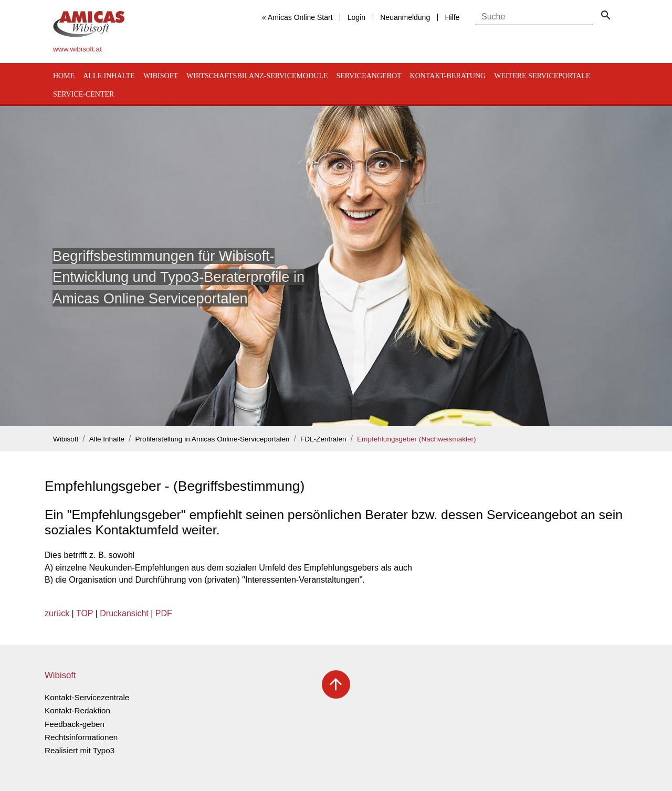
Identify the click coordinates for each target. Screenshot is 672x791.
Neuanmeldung (405, 17)
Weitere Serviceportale (542, 76)
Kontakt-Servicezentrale (87, 697)
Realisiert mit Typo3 (80, 750)
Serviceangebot (369, 76)
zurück (57, 613)
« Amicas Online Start (297, 17)
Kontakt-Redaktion (77, 710)
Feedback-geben (75, 724)
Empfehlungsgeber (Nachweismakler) (417, 439)
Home (64, 76)
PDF (164, 613)
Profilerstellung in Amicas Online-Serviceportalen (213, 439)
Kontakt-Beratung (448, 76)
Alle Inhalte (109, 76)
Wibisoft (161, 76)
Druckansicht (124, 613)
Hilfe (452, 17)
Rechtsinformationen (81, 737)
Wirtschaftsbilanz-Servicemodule (257, 76)
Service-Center (83, 94)
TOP (85, 613)
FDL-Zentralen (323, 439)
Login (356, 17)
